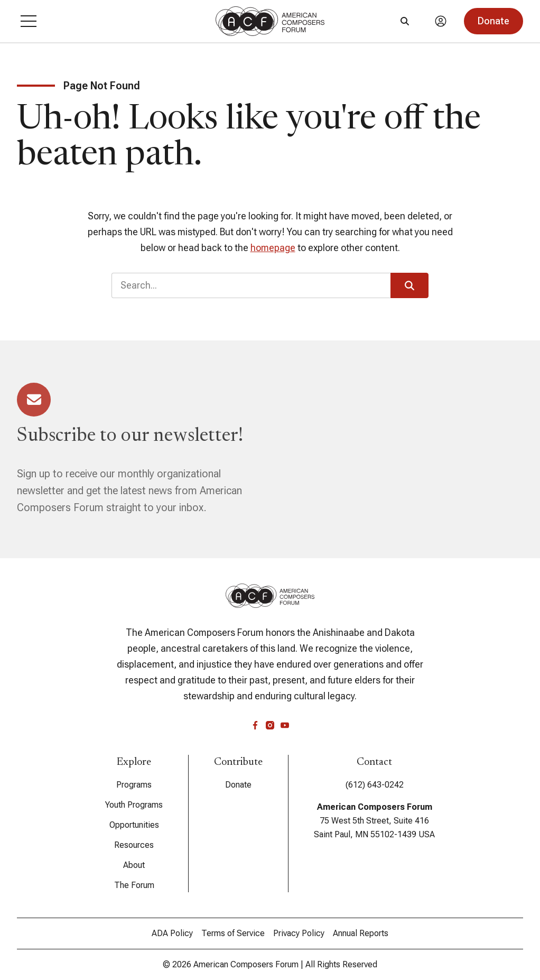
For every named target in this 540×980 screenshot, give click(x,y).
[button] (29, 21)
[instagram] (270, 725)
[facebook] (255, 725)
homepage (273, 248)
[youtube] (285, 725)
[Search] (405, 21)
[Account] (441, 21)
